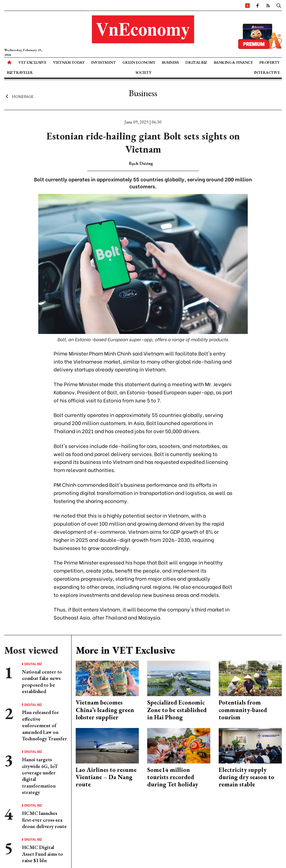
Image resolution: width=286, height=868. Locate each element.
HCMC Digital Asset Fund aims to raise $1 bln (42, 854)
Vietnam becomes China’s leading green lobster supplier (105, 710)
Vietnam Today (69, 62)
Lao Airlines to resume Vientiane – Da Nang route (106, 777)
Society (143, 72)
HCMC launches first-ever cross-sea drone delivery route (44, 820)
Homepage (19, 96)
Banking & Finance (233, 62)
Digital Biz (196, 62)
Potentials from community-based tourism (243, 710)
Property (269, 62)
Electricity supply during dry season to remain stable (246, 777)
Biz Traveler (20, 72)
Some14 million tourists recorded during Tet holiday (173, 777)
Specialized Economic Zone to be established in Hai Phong (177, 710)
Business (170, 62)
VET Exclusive (32, 62)
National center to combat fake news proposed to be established (42, 681)
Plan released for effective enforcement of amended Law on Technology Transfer (45, 725)
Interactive (267, 72)
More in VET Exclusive (125, 650)
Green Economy (139, 62)
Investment (103, 62)
